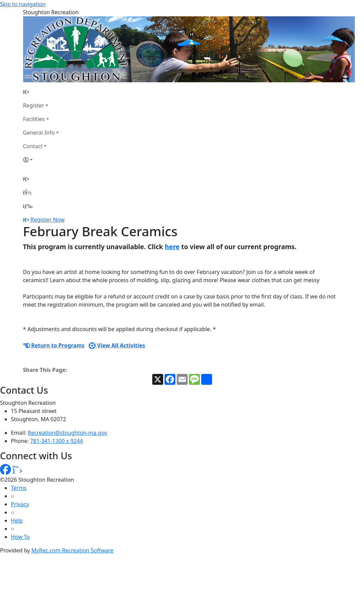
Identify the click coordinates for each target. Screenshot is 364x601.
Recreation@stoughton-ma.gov (68, 433)
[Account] (41, 160)
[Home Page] (41, 92)
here (172, 247)
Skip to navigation (23, 4)
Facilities (34, 119)
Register (34, 105)
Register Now (48, 220)
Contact (33, 146)
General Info (39, 133)
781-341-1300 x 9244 (57, 441)
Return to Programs (54, 345)
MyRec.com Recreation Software (72, 550)
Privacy (20, 504)
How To (20, 537)
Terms (19, 488)
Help (17, 520)
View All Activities (117, 345)
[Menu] (28, 206)
